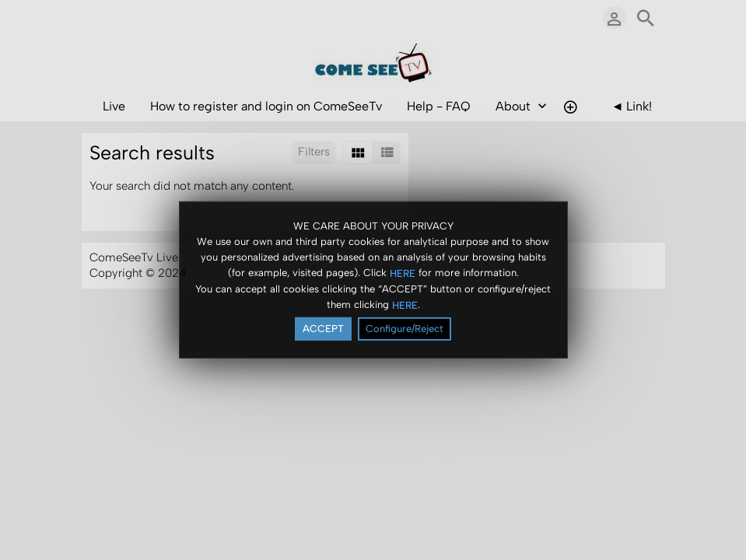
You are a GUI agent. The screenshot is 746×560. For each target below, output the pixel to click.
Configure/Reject (405, 329)
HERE (403, 273)
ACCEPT (323, 329)
